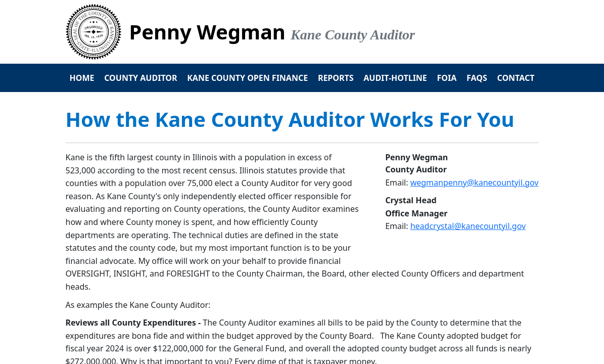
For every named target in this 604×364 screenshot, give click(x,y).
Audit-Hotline (395, 78)
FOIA (447, 78)
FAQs (477, 78)
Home (82, 78)
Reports (336, 78)
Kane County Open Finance (247, 78)
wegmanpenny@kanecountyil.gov (475, 183)
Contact (516, 78)
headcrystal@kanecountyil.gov (468, 226)
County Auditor (141, 78)
